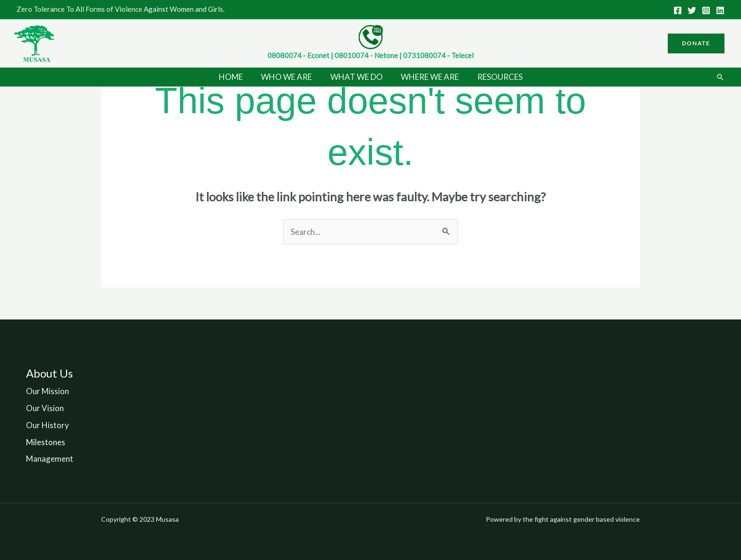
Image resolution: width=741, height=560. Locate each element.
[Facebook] (678, 10)
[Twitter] (692, 10)
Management (50, 459)
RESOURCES (496, 77)
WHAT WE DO (357, 77)
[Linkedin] (720, 10)
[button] (696, 43)
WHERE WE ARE (428, 77)
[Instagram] (706, 10)
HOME (235, 77)
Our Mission (47, 391)
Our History (47, 425)
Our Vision (45, 408)
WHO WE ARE (289, 77)
